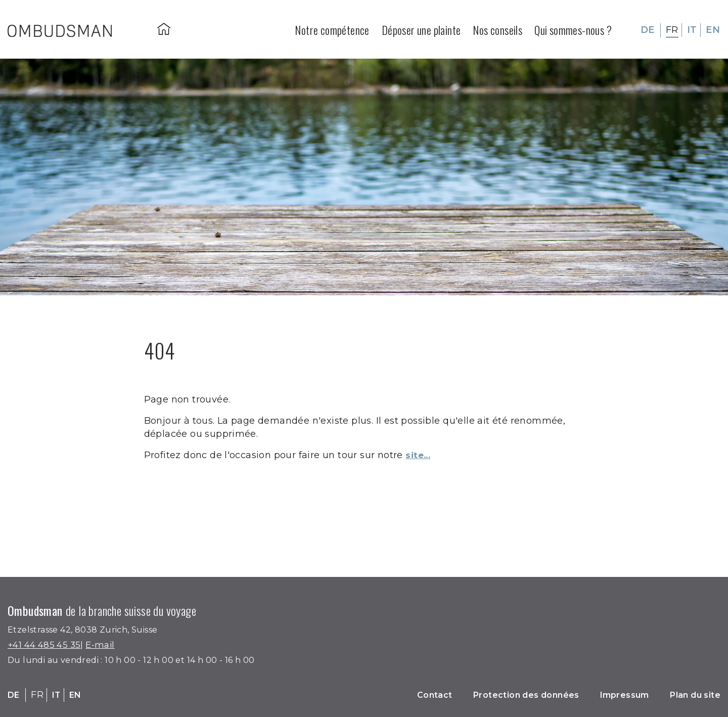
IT (692, 28)
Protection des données (505, 695)
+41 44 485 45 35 (47, 645)
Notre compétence (332, 28)
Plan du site (691, 695)
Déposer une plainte (421, 28)
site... (420, 455)
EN (713, 28)
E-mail (106, 645)
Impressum (613, 695)
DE (648, 28)
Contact (405, 695)
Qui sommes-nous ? (573, 28)
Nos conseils (497, 28)
